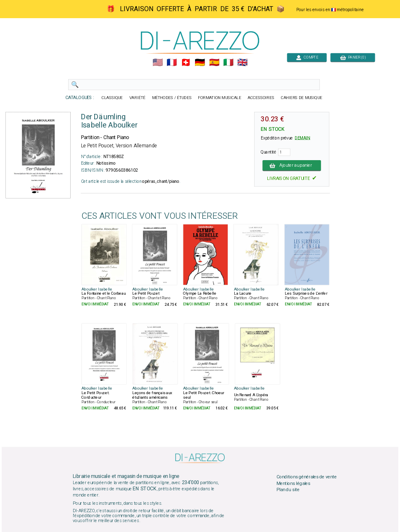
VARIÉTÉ (137, 98)
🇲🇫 (172, 63)
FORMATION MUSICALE (219, 98)
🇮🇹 (228, 63)
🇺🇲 (158, 63)
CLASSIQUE (112, 98)
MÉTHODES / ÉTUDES (172, 98)
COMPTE (307, 57)
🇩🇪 (200, 63)
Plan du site (288, 490)
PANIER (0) (353, 57)
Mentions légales (293, 483)
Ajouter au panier (292, 166)
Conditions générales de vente (307, 477)
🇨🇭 (186, 63)
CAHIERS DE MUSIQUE (302, 98)
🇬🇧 (242, 63)
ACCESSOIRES (261, 98)
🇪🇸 (214, 63)
